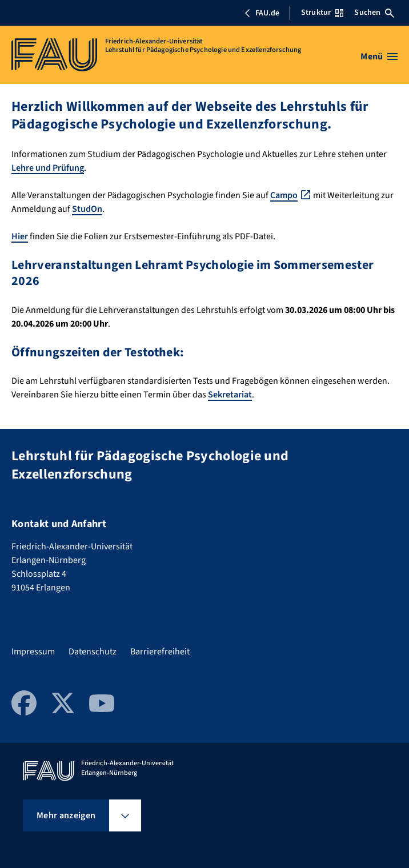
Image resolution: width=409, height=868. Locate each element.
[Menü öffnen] (379, 57)
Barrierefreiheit (160, 652)
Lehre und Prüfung (48, 168)
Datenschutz (93, 652)
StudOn (87, 209)
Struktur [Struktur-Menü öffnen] (322, 13)
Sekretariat (230, 395)
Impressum (33, 652)
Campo (284, 195)
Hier (20, 236)
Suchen (374, 13)
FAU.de (262, 13)
